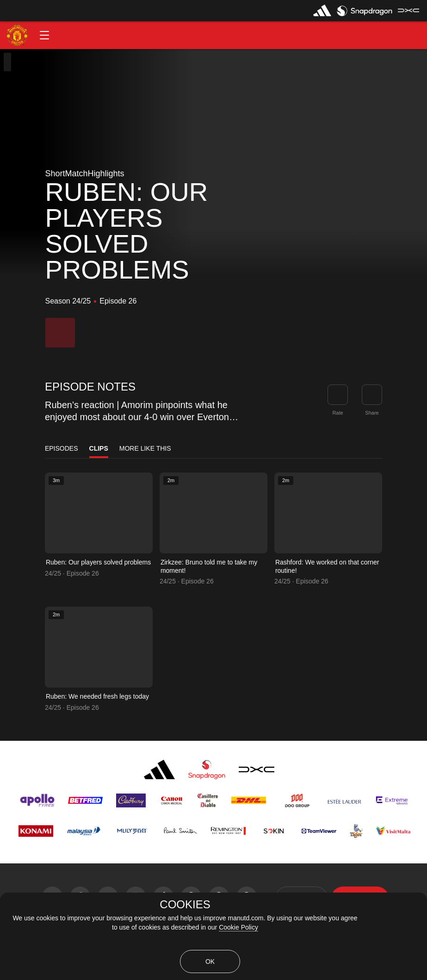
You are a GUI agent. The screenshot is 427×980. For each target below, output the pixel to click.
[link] (372, 395)
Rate (337, 413)
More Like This (145, 448)
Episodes (62, 448)
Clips (99, 448)
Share (372, 413)
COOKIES (185, 905)
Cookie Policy (238, 927)
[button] (44, 35)
